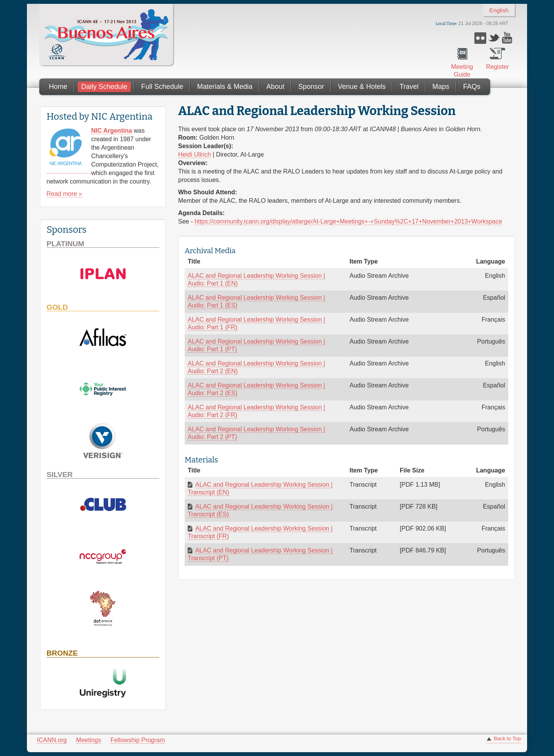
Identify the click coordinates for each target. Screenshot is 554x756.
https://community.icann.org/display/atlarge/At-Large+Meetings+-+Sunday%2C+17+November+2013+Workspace (348, 221)
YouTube (508, 38)
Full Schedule (162, 87)
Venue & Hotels (362, 87)
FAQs (472, 87)
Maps (441, 87)
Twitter (494, 38)
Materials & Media (225, 87)
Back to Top (507, 738)
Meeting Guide (462, 71)
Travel (409, 87)
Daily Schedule (104, 87)
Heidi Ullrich (194, 154)
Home (58, 87)
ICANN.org (52, 740)
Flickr (480, 38)
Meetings (89, 740)
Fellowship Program (138, 740)
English (499, 10)
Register (497, 67)
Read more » (64, 194)
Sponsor (311, 87)
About (275, 87)
